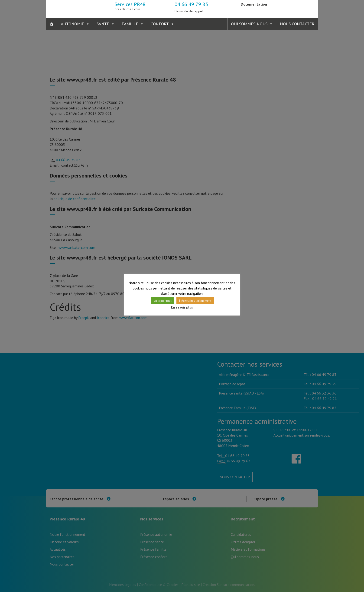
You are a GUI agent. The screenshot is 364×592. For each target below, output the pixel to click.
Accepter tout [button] (163, 301)
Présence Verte (295, 8)
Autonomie (72, 24)
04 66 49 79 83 (191, 4)
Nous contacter (297, 24)
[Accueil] (52, 24)
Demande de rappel (189, 11)
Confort (160, 24)
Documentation (254, 4)
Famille (130, 24)
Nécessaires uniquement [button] (195, 301)
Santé (103, 24)
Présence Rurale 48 (69, 8)
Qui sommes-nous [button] (249, 24)
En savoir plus (182, 307)
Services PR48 (130, 6)
